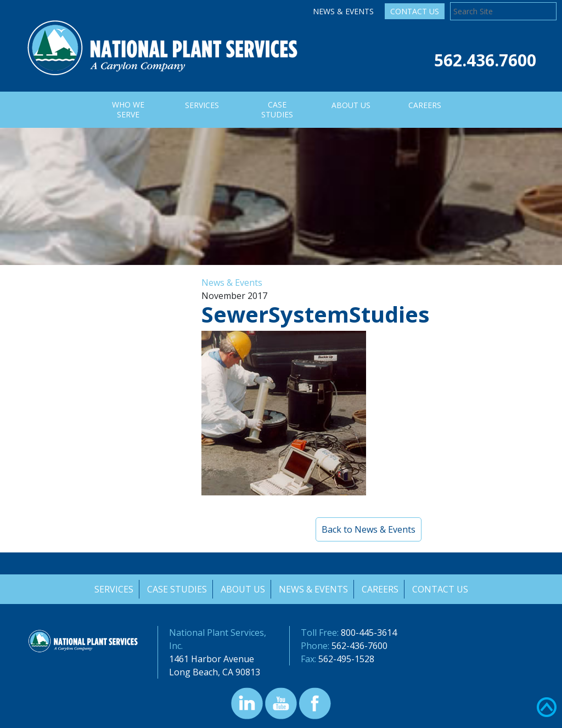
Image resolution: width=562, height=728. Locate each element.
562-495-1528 (346, 659)
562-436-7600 (359, 646)
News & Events (343, 11)
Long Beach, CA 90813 (215, 672)
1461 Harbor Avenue (212, 659)
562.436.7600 (485, 60)
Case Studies (176, 589)
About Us (242, 589)
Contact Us (415, 11)
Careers (381, 589)
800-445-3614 (369, 633)
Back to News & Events (369, 529)
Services (112, 589)
